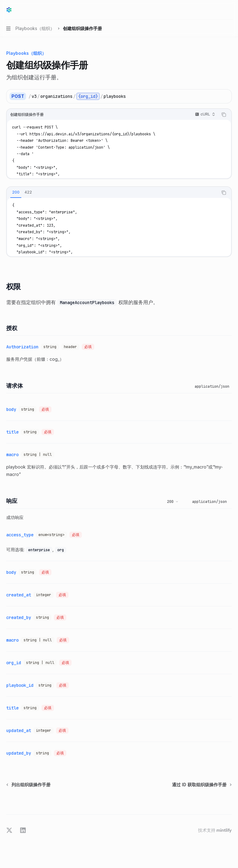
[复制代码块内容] (224, 115)
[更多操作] (230, 10)
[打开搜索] (218, 10)
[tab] (16, 192)
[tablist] (112, 193)
